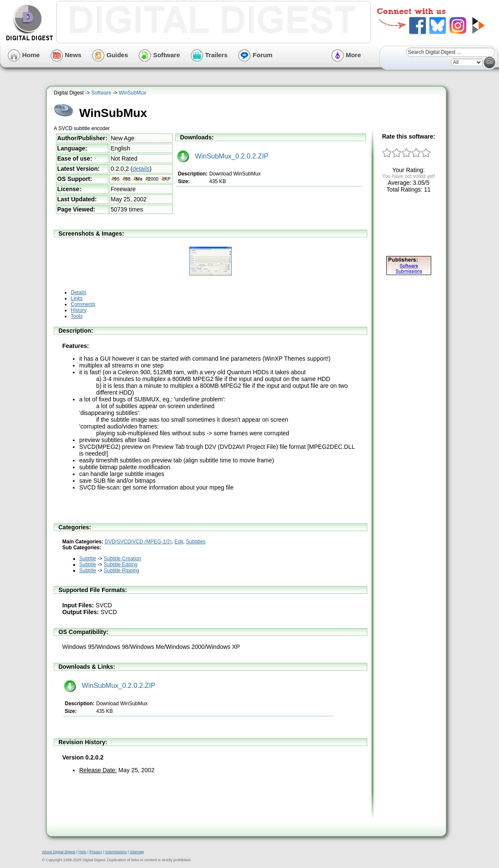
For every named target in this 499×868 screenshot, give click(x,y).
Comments (83, 304)
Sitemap (137, 852)
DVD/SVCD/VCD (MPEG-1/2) (138, 542)
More (346, 55)
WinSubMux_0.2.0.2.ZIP (223, 156)
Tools (77, 316)
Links (77, 298)
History (79, 310)
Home (24, 55)
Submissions (116, 852)
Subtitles (196, 542)
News (66, 55)
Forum (255, 55)
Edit (179, 542)
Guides (110, 55)
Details (79, 292)
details (141, 169)
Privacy (96, 852)
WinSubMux (132, 93)
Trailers (209, 55)
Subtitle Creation (123, 559)
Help (82, 852)
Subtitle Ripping (122, 570)
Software (159, 55)
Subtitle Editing (121, 565)
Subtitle (88, 559)
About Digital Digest (59, 852)
